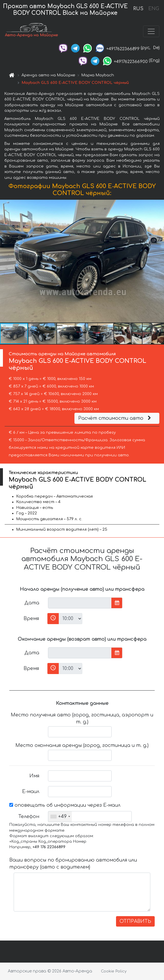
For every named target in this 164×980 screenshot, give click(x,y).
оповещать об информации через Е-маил (65, 805)
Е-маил (31, 792)
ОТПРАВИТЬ (135, 921)
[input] (80, 603)
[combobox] (60, 817)
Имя (34, 776)
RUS (138, 9)
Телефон (29, 817)
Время (31, 619)
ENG (154, 9)
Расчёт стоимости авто (115, 418)
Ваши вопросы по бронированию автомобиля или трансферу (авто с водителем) (73, 864)
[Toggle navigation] (151, 31)
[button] (159, 261)
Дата (32, 603)
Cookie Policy (114, 971)
